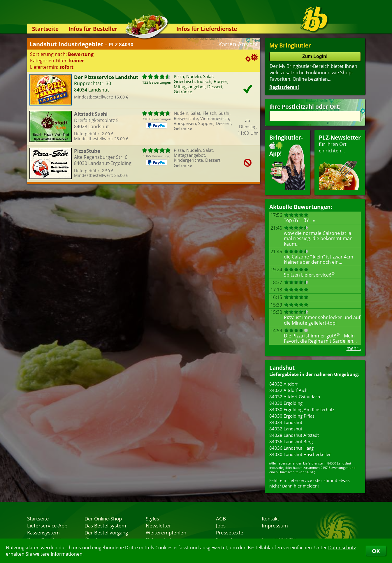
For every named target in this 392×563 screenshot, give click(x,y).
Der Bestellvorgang (106, 532)
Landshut (282, 368)
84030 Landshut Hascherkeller (300, 454)
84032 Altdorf (283, 384)
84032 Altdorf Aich (288, 390)
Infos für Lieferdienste (207, 29)
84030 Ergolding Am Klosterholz (302, 409)
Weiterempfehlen (166, 532)
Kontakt (270, 518)
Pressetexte (230, 532)
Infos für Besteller (93, 29)
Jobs (221, 525)
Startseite (45, 29)
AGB (221, 518)
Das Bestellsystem (105, 525)
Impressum (275, 525)
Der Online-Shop (103, 518)
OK (376, 551)
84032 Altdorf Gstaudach (295, 397)
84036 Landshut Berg (291, 441)
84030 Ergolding (286, 403)
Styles (152, 518)
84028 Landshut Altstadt (294, 435)
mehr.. (354, 348)
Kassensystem (43, 532)
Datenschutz (342, 548)
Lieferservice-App (47, 525)
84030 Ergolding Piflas (292, 416)
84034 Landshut (286, 422)
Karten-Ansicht (238, 44)
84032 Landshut (286, 429)
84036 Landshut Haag (291, 448)
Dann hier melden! (300, 486)
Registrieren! (284, 87)
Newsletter (158, 525)
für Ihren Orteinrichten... (340, 162)
